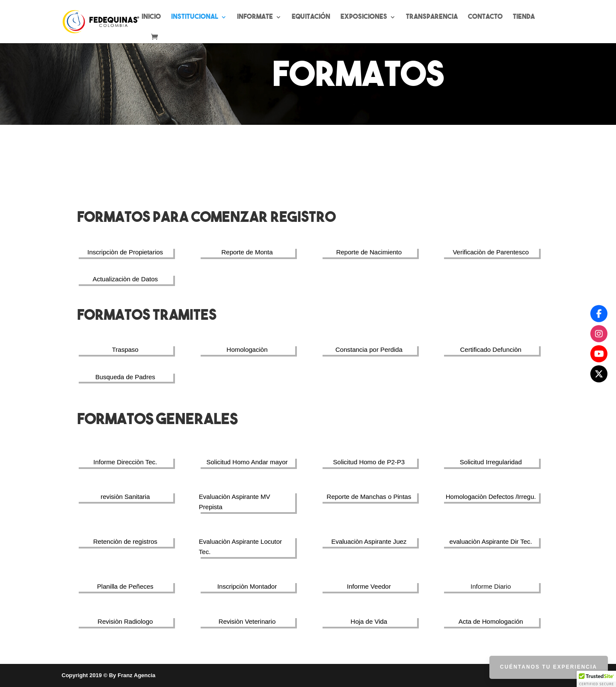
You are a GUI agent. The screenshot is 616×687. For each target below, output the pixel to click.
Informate (255, 17)
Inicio (151, 17)
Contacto (485, 17)
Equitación (311, 17)
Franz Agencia (136, 675)
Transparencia (432, 17)
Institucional (195, 17)
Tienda (524, 17)
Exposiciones (364, 17)
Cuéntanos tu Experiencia (549, 667)
